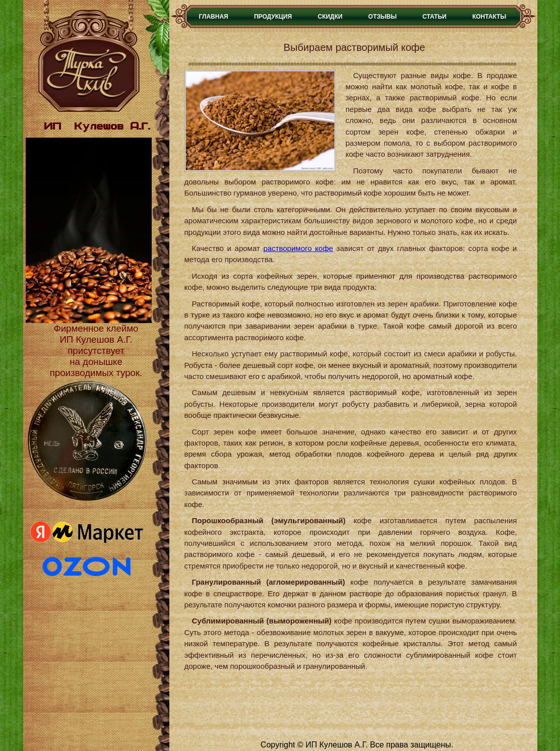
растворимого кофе (298, 248)
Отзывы (383, 17)
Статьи (434, 17)
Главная (214, 17)
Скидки (330, 17)
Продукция (273, 17)
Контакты (489, 17)
